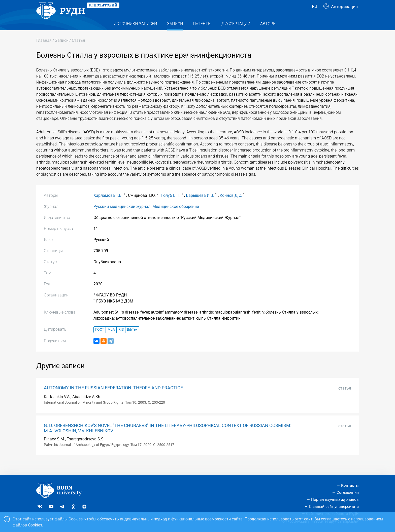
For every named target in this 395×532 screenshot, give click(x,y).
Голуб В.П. (171, 205)
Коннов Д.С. (231, 205)
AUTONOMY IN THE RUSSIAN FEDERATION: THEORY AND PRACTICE (113, 398)
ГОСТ (100, 340)
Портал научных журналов (335, 500)
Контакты (350, 485)
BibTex (132, 340)
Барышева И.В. (200, 205)
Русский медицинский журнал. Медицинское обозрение (146, 217)
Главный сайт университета (334, 507)
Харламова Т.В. (108, 205)
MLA (111, 340)
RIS (121, 340)
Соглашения (348, 492)
